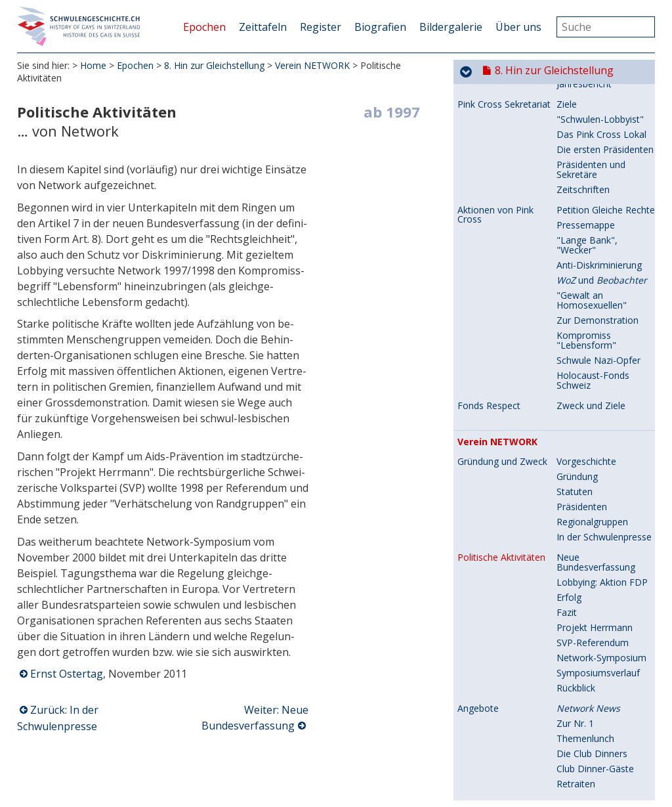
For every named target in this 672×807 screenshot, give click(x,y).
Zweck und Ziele (591, 222)
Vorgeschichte (586, 278)
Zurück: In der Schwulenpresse (58, 718)
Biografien (380, 27)
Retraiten (576, 600)
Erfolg (569, 414)
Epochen (204, 27)
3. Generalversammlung (602, 626)
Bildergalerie (451, 27)
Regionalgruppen (592, 338)
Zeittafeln (263, 27)
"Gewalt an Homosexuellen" (592, 117)
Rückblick (576, 505)
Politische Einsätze (497, 722)
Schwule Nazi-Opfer (598, 177)
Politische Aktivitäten (501, 374)
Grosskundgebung (595, 736)
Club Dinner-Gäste (595, 585)
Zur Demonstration (598, 137)
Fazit (567, 429)
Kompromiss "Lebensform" (586, 157)
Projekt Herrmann (595, 444)
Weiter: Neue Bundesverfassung (255, 718)
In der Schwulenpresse (604, 354)
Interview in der (599, 787)
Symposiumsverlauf (598, 490)
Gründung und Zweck (502, 278)
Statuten (575, 308)
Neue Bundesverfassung (596, 379)
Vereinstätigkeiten (495, 621)
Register (321, 27)
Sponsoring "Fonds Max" (597, 681)
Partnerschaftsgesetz (602, 721)
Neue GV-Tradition (596, 661)
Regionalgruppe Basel (603, 767)
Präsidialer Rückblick (599, 646)
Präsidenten (582, 323)
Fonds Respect (489, 223)
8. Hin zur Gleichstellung (214, 65)
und (602, 97)
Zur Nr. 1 (575, 540)
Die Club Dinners (592, 570)
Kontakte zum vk (592, 701)
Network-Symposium (601, 474)
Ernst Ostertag (67, 674)
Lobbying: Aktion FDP (602, 399)
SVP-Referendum (593, 459)
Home (93, 65)
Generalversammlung (602, 752)
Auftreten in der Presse (506, 787)
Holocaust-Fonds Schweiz (593, 197)
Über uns (518, 27)
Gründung (577, 293)
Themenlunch (585, 555)
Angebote (478, 525)
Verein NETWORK (312, 65)
